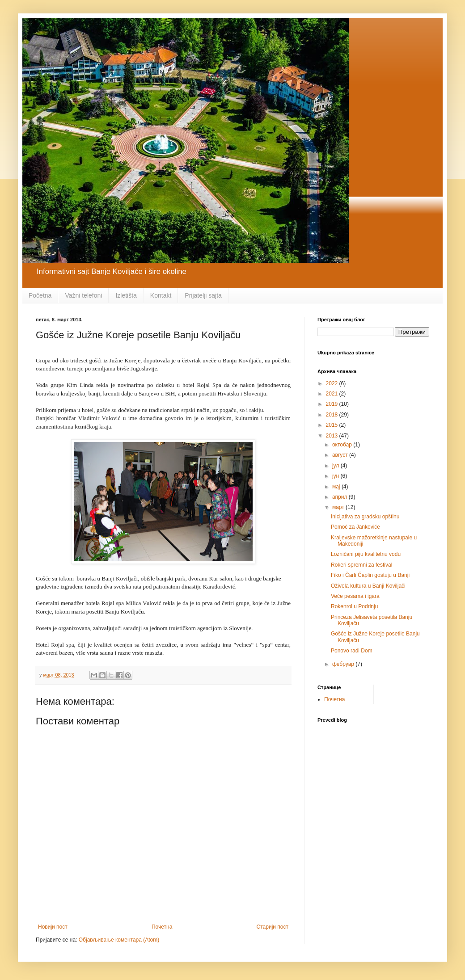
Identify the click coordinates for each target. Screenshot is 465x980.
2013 (333, 436)
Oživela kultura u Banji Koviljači (368, 586)
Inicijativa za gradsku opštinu (365, 517)
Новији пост (53, 927)
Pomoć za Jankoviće (355, 527)
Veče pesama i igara (355, 596)
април (340, 497)
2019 (333, 404)
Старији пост (273, 927)
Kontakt (161, 295)
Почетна (162, 927)
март (339, 507)
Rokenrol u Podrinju (354, 606)
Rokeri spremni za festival (361, 565)
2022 (333, 383)
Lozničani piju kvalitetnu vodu (366, 554)
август (341, 455)
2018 (333, 415)
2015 (333, 425)
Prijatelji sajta (203, 295)
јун (336, 476)
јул (336, 466)
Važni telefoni (83, 295)
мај (337, 487)
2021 (333, 394)
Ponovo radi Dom (352, 651)
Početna (40, 295)
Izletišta (126, 295)
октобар (343, 445)
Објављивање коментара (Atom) (119, 940)
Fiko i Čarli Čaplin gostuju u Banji (370, 575)
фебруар (344, 664)
